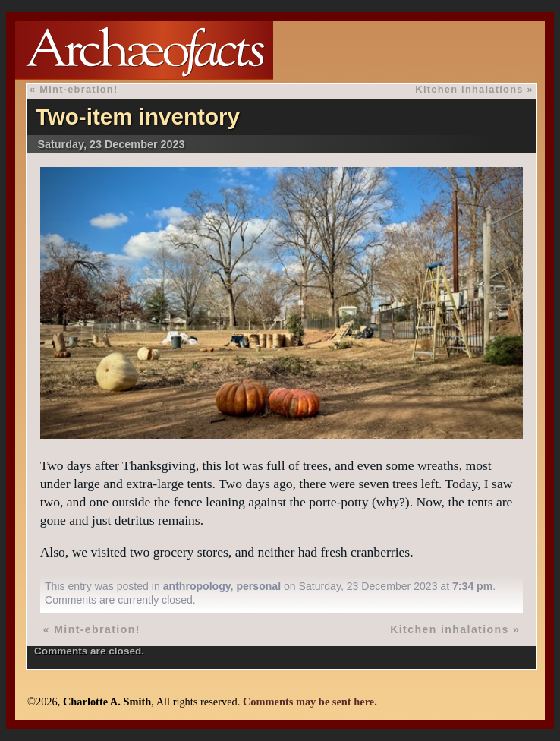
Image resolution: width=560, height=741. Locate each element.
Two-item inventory (138, 117)
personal (258, 586)
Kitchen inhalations (469, 89)
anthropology (197, 586)
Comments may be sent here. (310, 702)
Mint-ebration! (79, 89)
